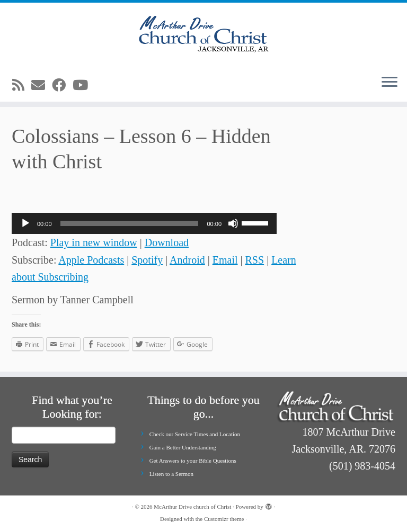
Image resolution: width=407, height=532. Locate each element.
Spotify (147, 260)
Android (187, 260)
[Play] (25, 223)
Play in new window (94, 242)
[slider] (130, 223)
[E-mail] (42, 85)
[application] (144, 223)
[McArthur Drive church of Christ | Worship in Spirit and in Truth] (203, 34)
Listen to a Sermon (171, 474)
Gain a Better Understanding (183, 447)
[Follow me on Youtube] (84, 85)
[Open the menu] (390, 83)
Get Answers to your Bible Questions (193, 461)
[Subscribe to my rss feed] (22, 85)
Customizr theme (224, 519)
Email (225, 260)
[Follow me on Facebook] (62, 85)
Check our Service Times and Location (195, 434)
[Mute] (233, 223)
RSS (255, 260)
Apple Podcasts (91, 260)
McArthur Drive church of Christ (192, 507)
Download (167, 242)
